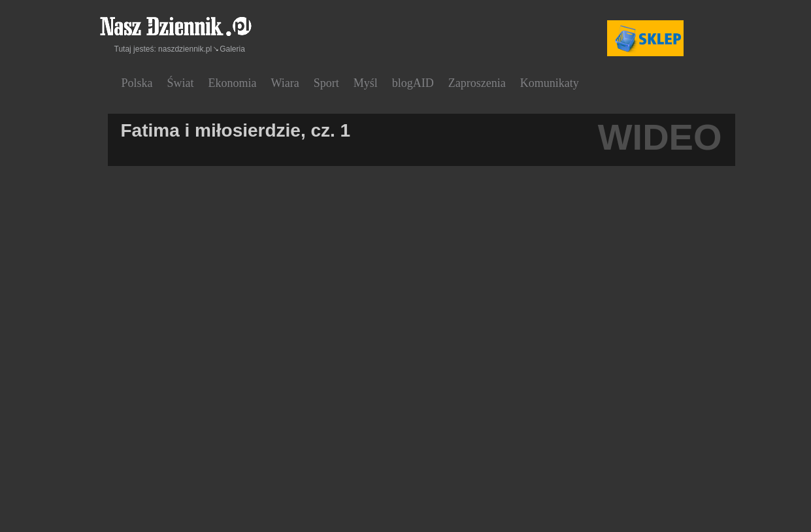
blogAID (413, 83)
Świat (181, 83)
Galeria (232, 49)
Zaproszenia (477, 83)
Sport (326, 83)
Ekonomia (233, 83)
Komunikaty (550, 83)
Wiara (285, 83)
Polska (137, 83)
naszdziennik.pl (185, 49)
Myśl (366, 83)
